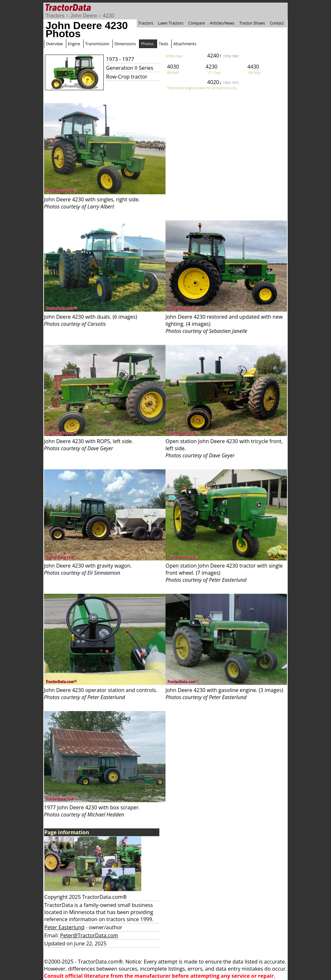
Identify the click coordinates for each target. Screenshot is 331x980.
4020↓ (223, 82)
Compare (197, 23)
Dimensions (125, 44)
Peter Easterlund (64, 927)
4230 (109, 16)
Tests (163, 44)
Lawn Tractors (171, 23)
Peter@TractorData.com (89, 935)
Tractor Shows (252, 23)
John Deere (84, 16)
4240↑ (223, 56)
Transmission (97, 44)
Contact (277, 23)
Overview (54, 44)
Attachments (185, 44)
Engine (74, 44)
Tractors (55, 16)
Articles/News (222, 23)
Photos (147, 44)
